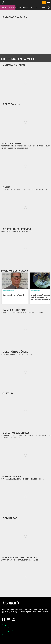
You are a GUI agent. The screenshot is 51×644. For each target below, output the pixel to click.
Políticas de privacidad (8, 631)
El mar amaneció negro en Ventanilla (14, 295)
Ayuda (3, 634)
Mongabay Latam (35, 291)
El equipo (4, 625)
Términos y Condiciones (8, 628)
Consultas (4, 637)
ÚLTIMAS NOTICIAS (23, 7)
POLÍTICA (34, 7)
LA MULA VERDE (45, 7)
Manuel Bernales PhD (9, 291)
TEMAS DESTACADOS (8, 7)
